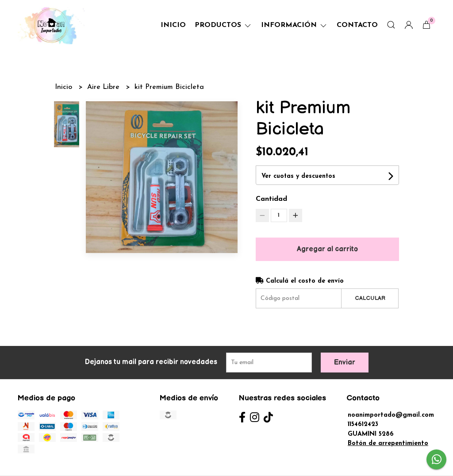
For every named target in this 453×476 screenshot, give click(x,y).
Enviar (345, 363)
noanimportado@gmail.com (391, 415)
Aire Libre (104, 87)
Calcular (370, 298)
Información (294, 25)
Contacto (357, 25)
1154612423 (363, 424)
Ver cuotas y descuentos (298, 176)
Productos (223, 25)
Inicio (173, 25)
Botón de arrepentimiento (388, 443)
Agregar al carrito (327, 249)
